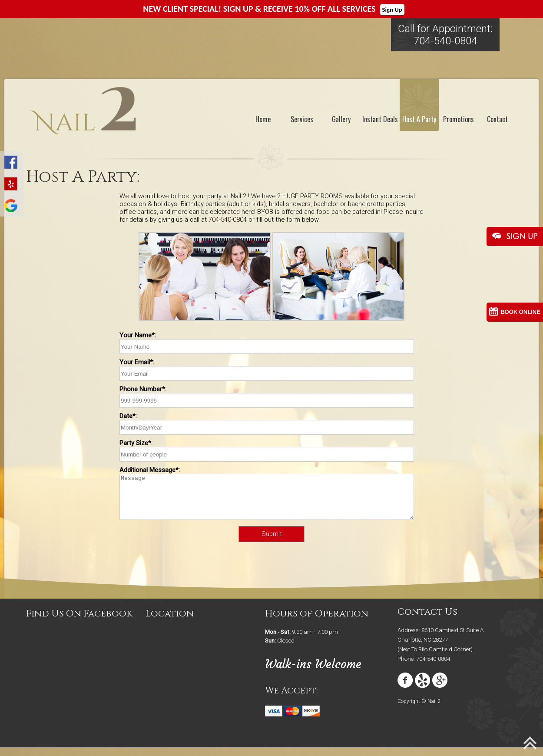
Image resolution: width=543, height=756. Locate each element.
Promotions (459, 119)
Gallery (341, 119)
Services (302, 119)
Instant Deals (380, 119)
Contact (497, 119)
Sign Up (392, 10)
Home (263, 119)
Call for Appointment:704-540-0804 (445, 35)
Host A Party (419, 119)
